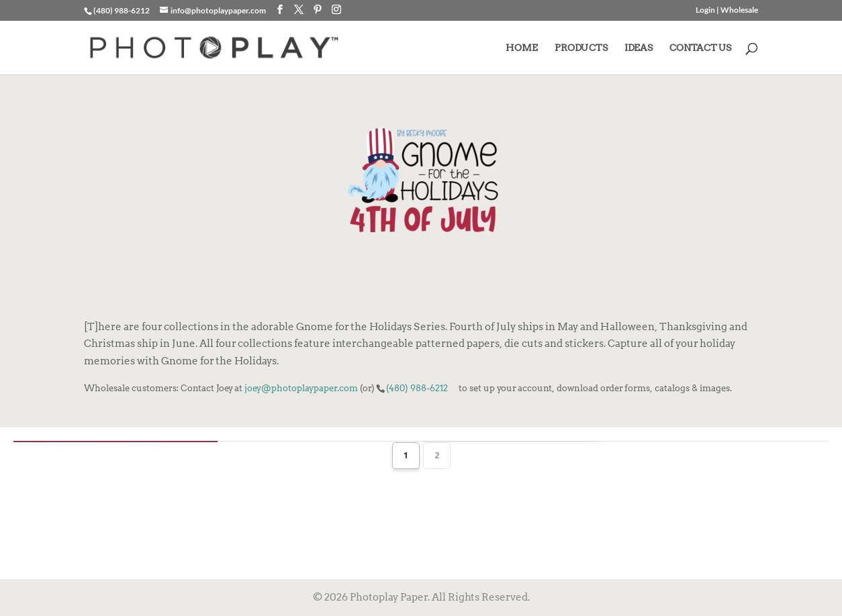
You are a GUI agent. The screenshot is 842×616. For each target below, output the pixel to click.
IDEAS (639, 48)
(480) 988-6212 (417, 388)
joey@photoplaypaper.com (301, 388)
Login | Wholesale (727, 10)
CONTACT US (700, 48)
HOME (522, 48)
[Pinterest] (318, 10)
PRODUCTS (581, 48)
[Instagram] (336, 10)
